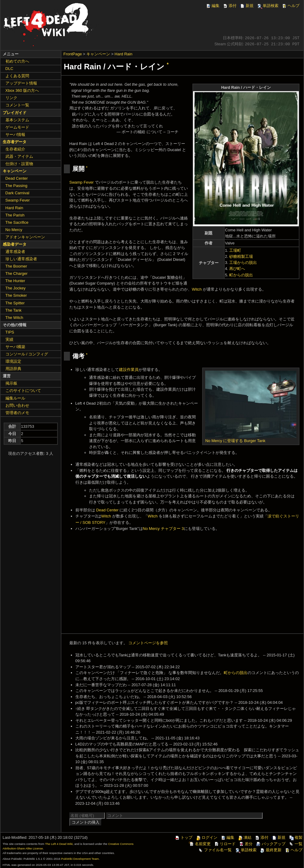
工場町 (235, 250)
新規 (247, 6)
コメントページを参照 (148, 643)
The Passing (16, 186)
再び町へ (237, 269)
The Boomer (16, 266)
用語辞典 (13, 369)
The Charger (17, 273)
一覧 (295, 844)
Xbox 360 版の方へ (22, 90)
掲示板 (11, 383)
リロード (225, 844)
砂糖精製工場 (241, 256)
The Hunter (15, 281)
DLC (9, 69)
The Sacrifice (17, 222)
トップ (183, 837)
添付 (230, 6)
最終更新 (271, 850)
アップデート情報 (21, 83)
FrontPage (73, 54)
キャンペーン (98, 54)
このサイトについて (23, 391)
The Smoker (16, 295)
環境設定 (13, 361)
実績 (9, 339)
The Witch (14, 318)
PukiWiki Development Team (80, 859)
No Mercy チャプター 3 (163, 529)
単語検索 (268, 6)
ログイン (206, 837)
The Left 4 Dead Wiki (59, 844)
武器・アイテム (19, 156)
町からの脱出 (241, 275)
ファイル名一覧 (215, 850)
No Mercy (14, 230)
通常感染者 (15, 252)
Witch (197, 289)
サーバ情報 (15, 135)
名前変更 (200, 844)
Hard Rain (124, 54)
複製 (295, 837)
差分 (246, 844)
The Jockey (16, 288)
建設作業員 (129, 370)
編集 (212, 6)
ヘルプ (290, 6)
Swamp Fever (81, 182)
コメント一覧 (17, 105)
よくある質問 (17, 76)
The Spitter (15, 303)
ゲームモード (17, 127)
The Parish (15, 215)
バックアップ (271, 844)
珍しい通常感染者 (21, 259)
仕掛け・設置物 (19, 164)
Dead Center (107, 510)
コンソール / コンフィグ (27, 354)
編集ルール (15, 398)
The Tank (14, 310)
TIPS (10, 332)
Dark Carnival (17, 193)
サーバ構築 (15, 347)
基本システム (17, 120)
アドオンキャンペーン (25, 237)
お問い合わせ (17, 405)
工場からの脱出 (243, 263)
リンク (11, 98)
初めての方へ (17, 61)
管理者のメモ (17, 413)
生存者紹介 (15, 149)
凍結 (244, 837)
